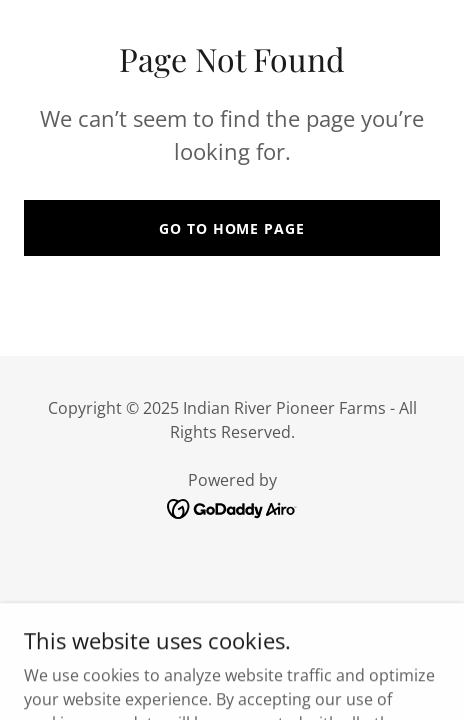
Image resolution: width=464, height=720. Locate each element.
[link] (232, 507)
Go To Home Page (231, 228)
